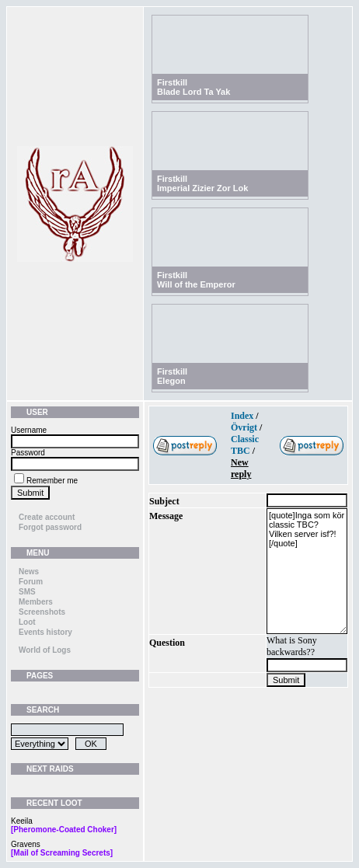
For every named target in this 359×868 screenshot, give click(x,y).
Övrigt (244, 427)
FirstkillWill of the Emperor (196, 280)
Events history (45, 632)
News (29, 572)
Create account (47, 517)
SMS (27, 592)
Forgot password (50, 527)
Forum (31, 582)
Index (242, 416)
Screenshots (42, 612)
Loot (27, 622)
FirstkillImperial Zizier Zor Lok (202, 183)
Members (36, 602)
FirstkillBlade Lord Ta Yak (193, 87)
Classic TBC (245, 445)
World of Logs (45, 650)
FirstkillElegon (172, 376)
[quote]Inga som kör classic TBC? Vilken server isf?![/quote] (307, 571)
